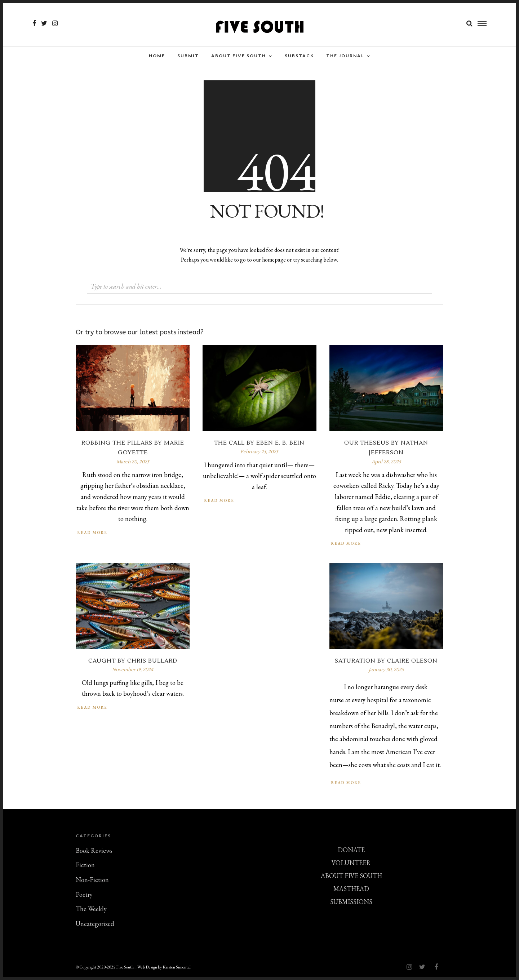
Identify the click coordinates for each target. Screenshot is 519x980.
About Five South (239, 56)
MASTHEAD (351, 890)
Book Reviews (94, 852)
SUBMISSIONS (351, 903)
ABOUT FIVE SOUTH (351, 877)
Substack (299, 56)
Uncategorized (95, 925)
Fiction (85, 867)
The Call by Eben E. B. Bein (259, 445)
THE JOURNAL (345, 56)
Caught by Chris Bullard (133, 663)
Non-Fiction (92, 881)
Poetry (84, 896)
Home (157, 56)
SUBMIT (188, 56)
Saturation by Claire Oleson (386, 663)
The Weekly (91, 911)
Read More (346, 545)
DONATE (351, 852)
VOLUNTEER (351, 865)
